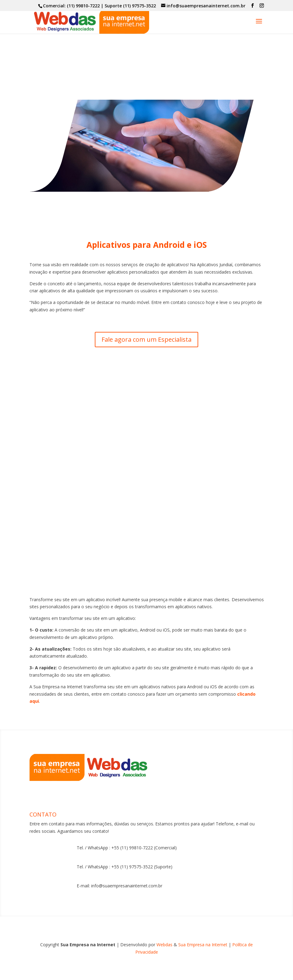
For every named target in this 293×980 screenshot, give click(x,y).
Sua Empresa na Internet (203, 945)
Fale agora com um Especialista (146, 339)
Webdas (164, 945)
